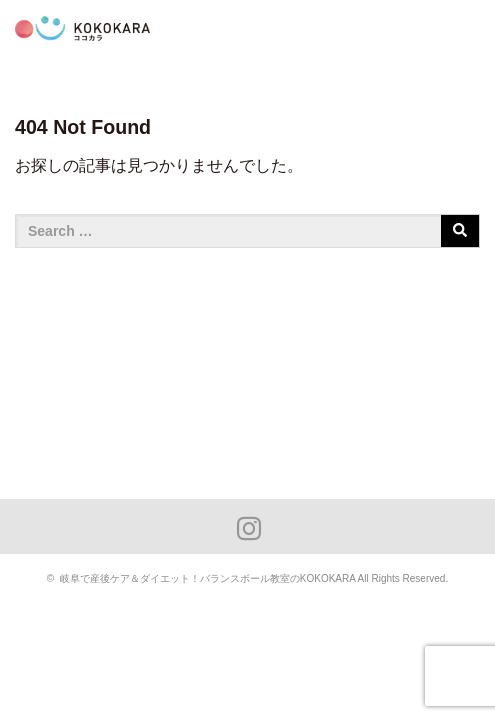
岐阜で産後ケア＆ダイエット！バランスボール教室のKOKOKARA (208, 578)
